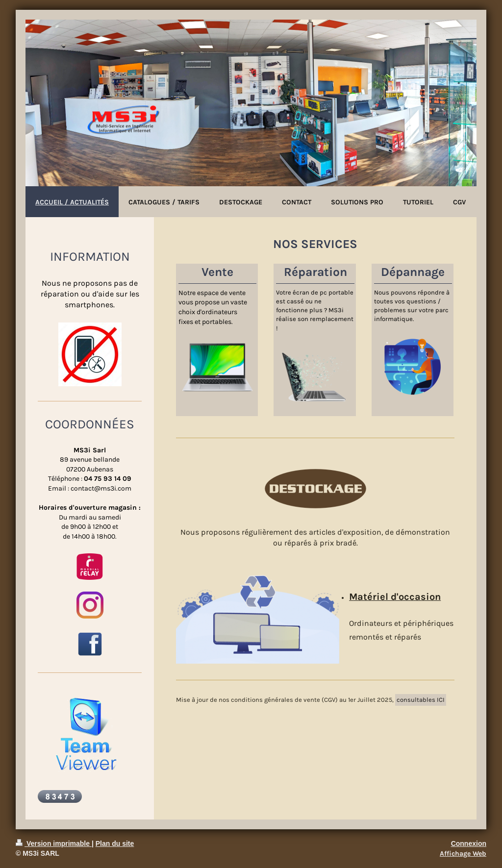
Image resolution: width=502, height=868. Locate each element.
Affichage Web (463, 854)
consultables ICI (421, 700)
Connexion (469, 843)
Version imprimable (54, 843)
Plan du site (115, 843)
